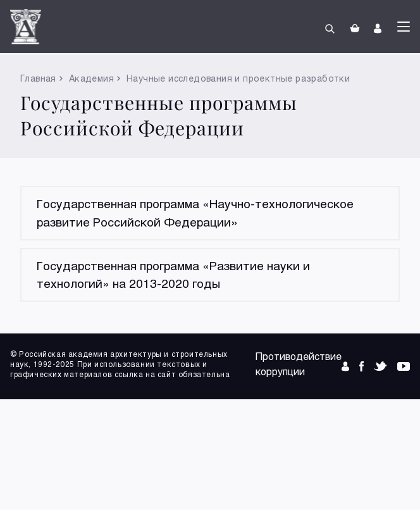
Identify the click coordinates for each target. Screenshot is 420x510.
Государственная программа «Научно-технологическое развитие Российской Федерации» (195, 213)
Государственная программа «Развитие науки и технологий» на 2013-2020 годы (173, 275)
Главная (38, 78)
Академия (91, 78)
